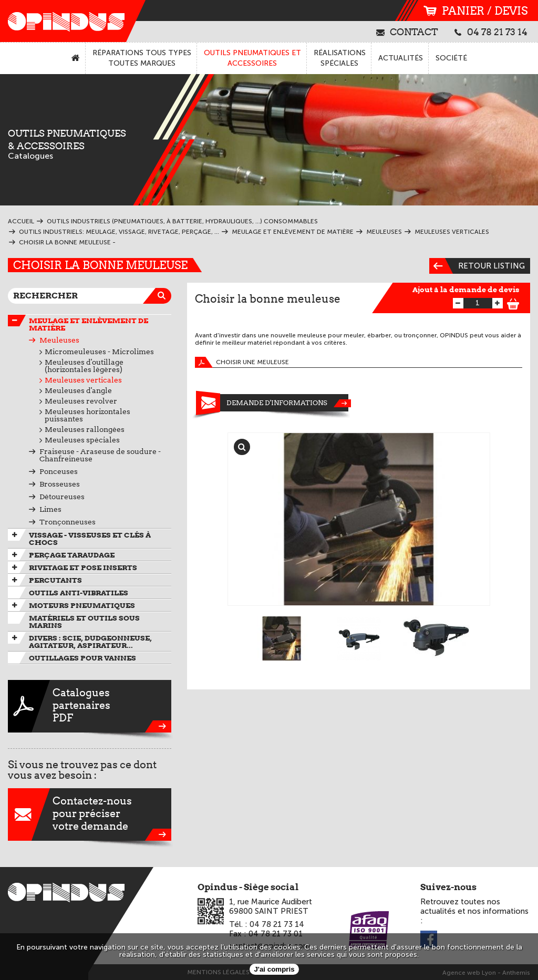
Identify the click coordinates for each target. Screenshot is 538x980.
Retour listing (477, 266)
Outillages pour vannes (82, 658)
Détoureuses (62, 497)
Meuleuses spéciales (82, 440)
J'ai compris (274, 969)
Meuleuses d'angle (78, 390)
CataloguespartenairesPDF (90, 706)
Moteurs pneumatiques (82, 605)
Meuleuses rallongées (85, 429)
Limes (50, 509)
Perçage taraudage (72, 555)
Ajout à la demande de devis (466, 290)
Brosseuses (60, 484)
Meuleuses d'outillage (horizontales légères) (84, 366)
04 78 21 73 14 (491, 32)
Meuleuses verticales (83, 380)
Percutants (55, 580)
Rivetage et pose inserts (83, 568)
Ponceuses (59, 471)
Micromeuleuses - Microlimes (99, 352)
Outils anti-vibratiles (79, 593)
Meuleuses (59, 340)
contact (407, 32)
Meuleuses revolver (81, 401)
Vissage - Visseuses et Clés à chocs (90, 539)
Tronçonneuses (68, 522)
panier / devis (475, 11)
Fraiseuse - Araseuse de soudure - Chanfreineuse (100, 455)
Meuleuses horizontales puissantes (87, 415)
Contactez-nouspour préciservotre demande (90, 814)
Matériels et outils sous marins (84, 622)
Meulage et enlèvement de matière (89, 324)
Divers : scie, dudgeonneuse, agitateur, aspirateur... (90, 642)
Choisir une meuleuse (242, 362)
